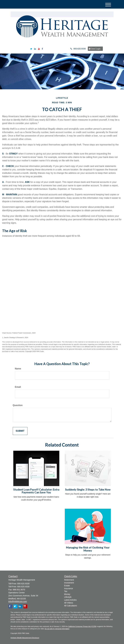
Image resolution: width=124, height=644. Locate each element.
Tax (66, 591)
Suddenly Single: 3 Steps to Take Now (88, 490)
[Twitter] (31, 49)
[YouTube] (39, 49)
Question (18, 405)
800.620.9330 (78, 49)
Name (18, 369)
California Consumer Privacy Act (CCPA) (82, 626)
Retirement (69, 580)
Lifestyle (68, 597)
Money (67, 594)
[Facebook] (42, 49)
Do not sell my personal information (57, 629)
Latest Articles (70, 600)
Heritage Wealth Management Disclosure (25, 638)
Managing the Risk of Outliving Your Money (88, 549)
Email (18, 387)
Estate (67, 586)
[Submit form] (20, 431)
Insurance (69, 588)
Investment (69, 583)
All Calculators (71, 606)
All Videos (69, 603)
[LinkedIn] (35, 49)
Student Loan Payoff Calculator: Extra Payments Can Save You (36, 491)
